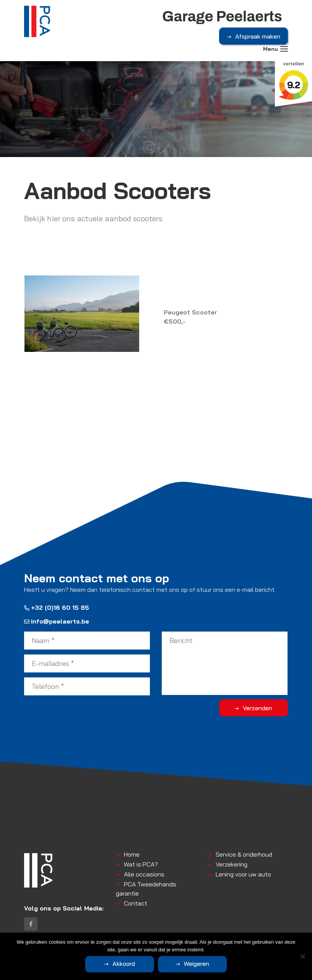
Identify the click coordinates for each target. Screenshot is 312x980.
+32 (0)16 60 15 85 (57, 607)
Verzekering (232, 864)
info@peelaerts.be (57, 621)
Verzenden (258, 708)
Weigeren (197, 964)
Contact (136, 903)
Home (132, 854)
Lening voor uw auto (243, 874)
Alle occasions (144, 874)
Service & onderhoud (244, 854)
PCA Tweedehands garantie (146, 889)
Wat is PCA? (141, 864)
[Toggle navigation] (284, 49)
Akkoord (124, 964)
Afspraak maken (258, 36)
